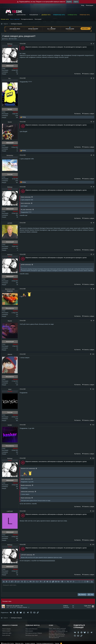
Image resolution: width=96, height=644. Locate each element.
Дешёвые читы (46, 15)
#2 (94, 78)
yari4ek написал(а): (26, 265)
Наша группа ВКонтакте (31, 629)
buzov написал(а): (26, 203)
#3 (94, 122)
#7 (94, 254)
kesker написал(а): (26, 479)
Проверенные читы (59, 15)
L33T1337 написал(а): (27, 555)
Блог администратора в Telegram (34, 633)
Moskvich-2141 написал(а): (28, 468)
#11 (93, 389)
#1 (94, 44)
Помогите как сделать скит (15, 606)
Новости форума (6, 629)
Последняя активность (27, 19)
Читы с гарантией (15, 19)
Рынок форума (29, 631)
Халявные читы (72, 15)
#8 (94, 289)
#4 (94, 155)
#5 (94, 187)
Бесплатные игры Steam (32, 635)
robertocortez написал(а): (28, 492)
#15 (93, 545)
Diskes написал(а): (26, 197)
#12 (93, 425)
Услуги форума (21, 15)
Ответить (78, 74)
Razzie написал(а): (26, 498)
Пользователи (34, 15)
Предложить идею (7, 633)
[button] (14, 15)
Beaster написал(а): (26, 485)
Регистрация (38, 19)
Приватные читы (85, 15)
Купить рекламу (6, 635)
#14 (93, 511)
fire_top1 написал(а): (26, 210)
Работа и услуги (6, 631)
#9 (94, 321)
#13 (93, 458)
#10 (93, 354)
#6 (94, 223)
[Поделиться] (91, 44)
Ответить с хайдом (89, 74)
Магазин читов (5, 19)
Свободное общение (22, 607)
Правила (10, 15)
